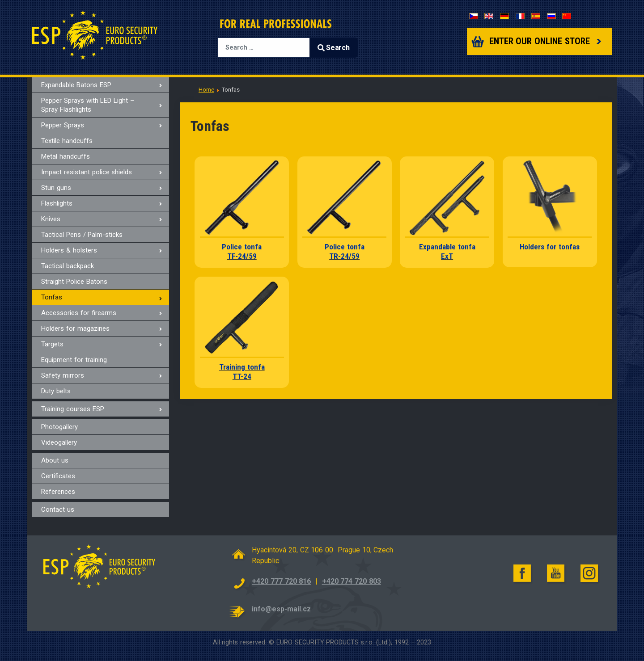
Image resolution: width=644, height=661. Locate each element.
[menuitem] (101, 85)
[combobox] (264, 48)
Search (334, 48)
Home (206, 90)
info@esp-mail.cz (281, 609)
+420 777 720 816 (281, 581)
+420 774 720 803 (352, 581)
